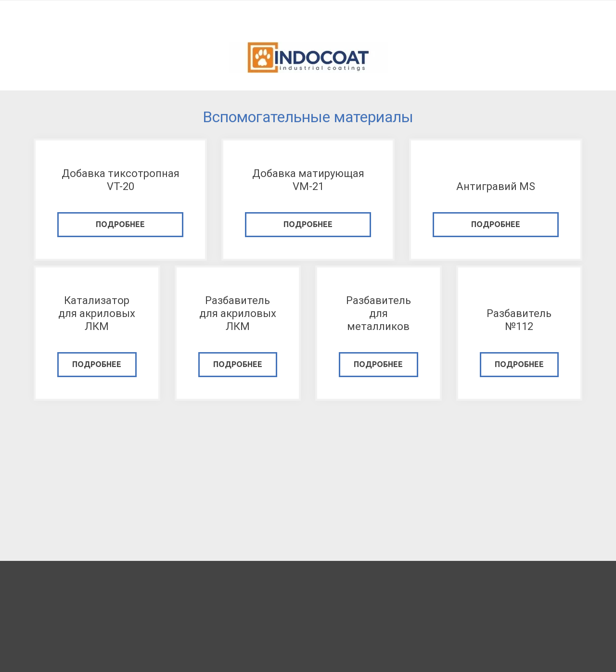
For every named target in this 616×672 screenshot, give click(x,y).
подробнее (120, 224)
